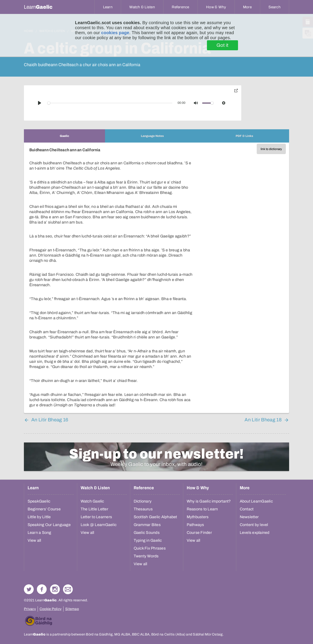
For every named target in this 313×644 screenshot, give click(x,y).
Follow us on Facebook (42, 589)
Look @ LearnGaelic (99, 525)
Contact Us (68, 589)
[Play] (40, 103)
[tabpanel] (156, 278)
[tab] (64, 136)
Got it (222, 45)
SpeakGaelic (39, 501)
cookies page (115, 33)
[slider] (110, 103)
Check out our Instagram (55, 589)
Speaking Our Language (49, 525)
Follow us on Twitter (29, 589)
